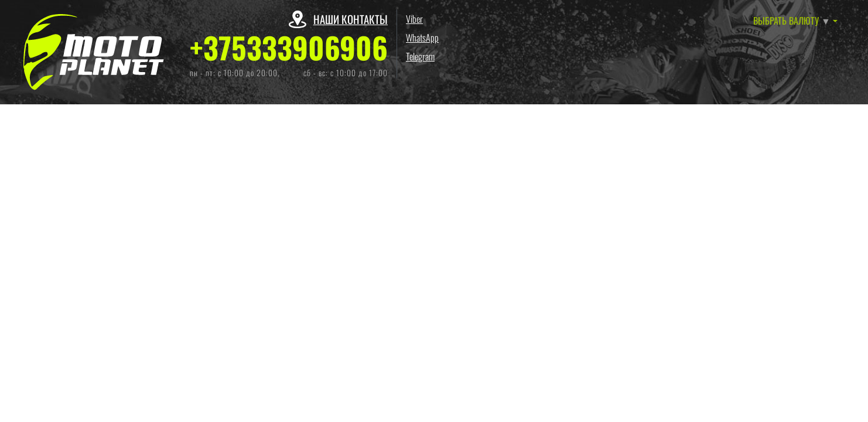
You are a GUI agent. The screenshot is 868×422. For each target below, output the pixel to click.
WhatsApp (422, 38)
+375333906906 (289, 47)
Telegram (420, 56)
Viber (414, 19)
